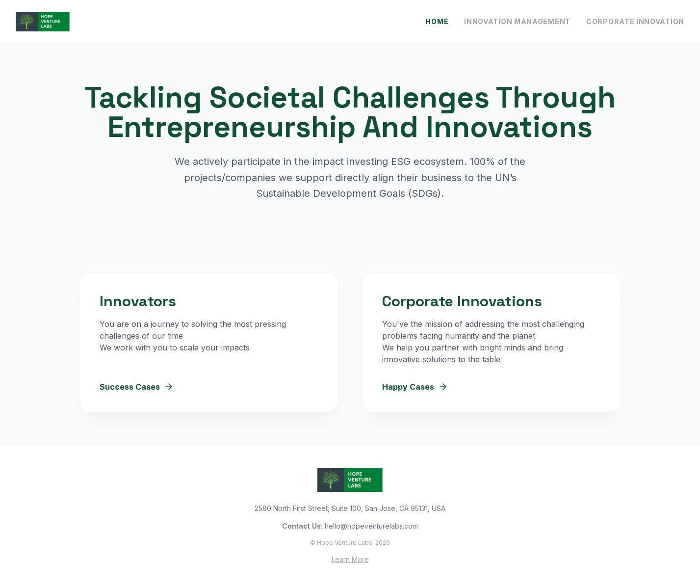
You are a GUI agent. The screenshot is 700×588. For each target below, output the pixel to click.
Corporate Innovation (635, 21)
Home (437, 21)
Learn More (350, 559)
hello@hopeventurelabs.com (371, 526)
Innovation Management (517, 21)
